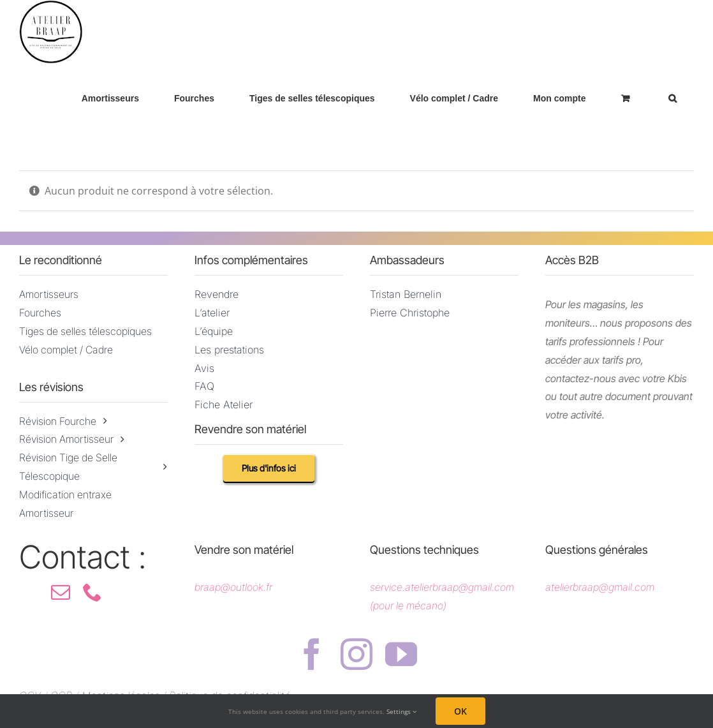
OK (460, 711)
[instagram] (356, 654)
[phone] (92, 592)
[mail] (61, 592)
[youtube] (401, 654)
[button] (672, 98)
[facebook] (312, 654)
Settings (401, 711)
